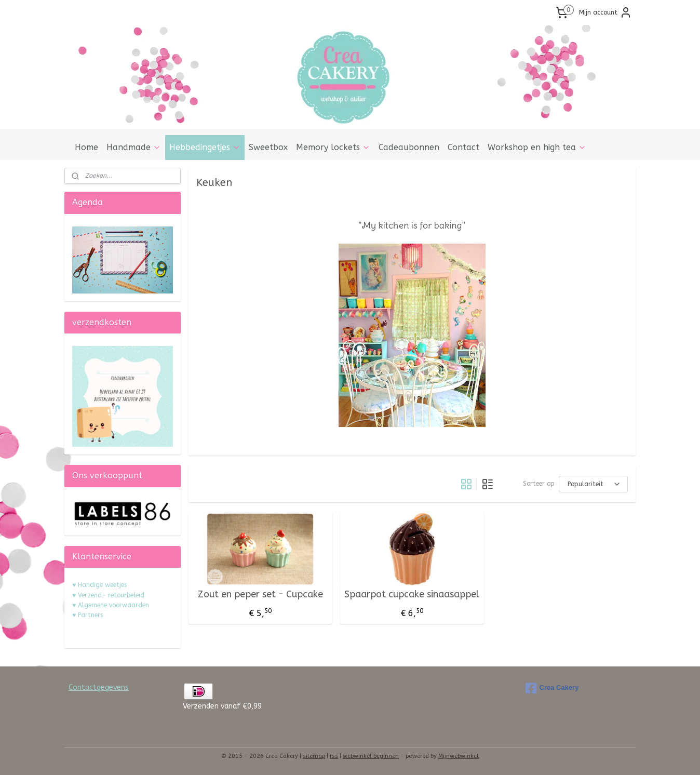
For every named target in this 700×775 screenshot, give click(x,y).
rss (334, 756)
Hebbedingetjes (205, 147)
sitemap (314, 756)
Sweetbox (268, 147)
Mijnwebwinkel (459, 756)
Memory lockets (333, 147)
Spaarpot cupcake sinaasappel (412, 594)
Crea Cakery (552, 688)
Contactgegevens (99, 687)
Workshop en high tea (537, 147)
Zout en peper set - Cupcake (260, 594)
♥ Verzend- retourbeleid (108, 595)
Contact (463, 147)
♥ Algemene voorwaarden (111, 605)
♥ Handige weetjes (99, 585)
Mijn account (605, 12)
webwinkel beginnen (371, 756)
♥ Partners (88, 615)
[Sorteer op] (593, 484)
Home (86, 147)
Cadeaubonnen (409, 147)
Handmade (134, 147)
